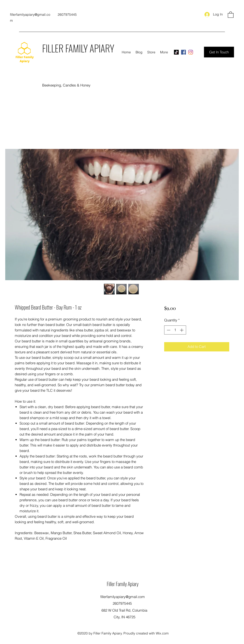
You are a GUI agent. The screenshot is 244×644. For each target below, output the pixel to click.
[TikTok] (176, 52)
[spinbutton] (175, 330)
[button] (231, 14)
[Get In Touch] (219, 52)
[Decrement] (168, 330)
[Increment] (182, 330)
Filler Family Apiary (123, 584)
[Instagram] (191, 52)
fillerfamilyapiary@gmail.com (123, 597)
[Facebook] (183, 52)
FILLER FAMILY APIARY (78, 48)
